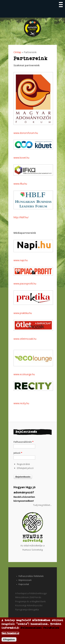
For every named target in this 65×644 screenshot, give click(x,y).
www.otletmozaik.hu (25, 339)
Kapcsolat (24, 584)
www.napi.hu (21, 260)
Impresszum (25, 580)
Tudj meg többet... (42, 505)
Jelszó (18, 453)
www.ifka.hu (20, 184)
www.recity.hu (21, 403)
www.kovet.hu (21, 158)
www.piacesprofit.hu (25, 284)
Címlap (17, 52)
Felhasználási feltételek (31, 576)
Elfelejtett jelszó (25, 468)
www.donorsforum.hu (26, 133)
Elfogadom (9, 639)
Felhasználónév (23, 442)
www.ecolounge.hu (24, 374)
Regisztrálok (23, 464)
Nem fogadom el (10, 633)
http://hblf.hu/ (21, 217)
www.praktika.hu (23, 313)
